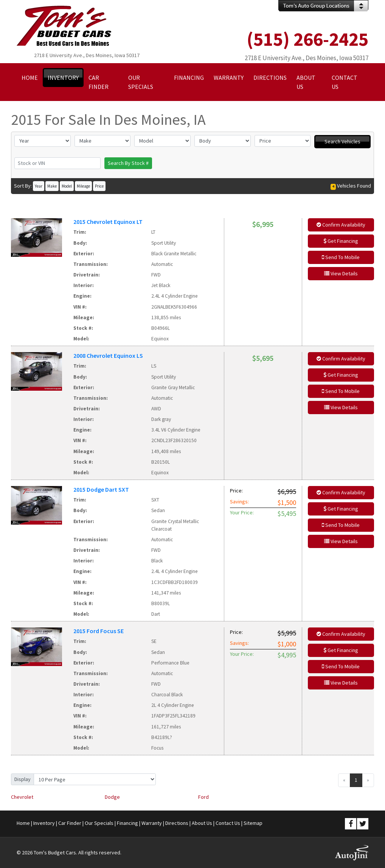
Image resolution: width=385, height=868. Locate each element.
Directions (177, 823)
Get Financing (341, 241)
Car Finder (70, 823)
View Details (341, 273)
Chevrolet (22, 797)
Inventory (44, 823)
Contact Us (228, 823)
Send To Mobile (341, 257)
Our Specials (99, 823)
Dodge (112, 797)
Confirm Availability (341, 225)
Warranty (152, 823)
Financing (127, 823)
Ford (203, 797)
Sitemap (253, 823)
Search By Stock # (128, 163)
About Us (202, 823)
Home (23, 823)
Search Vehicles (342, 141)
